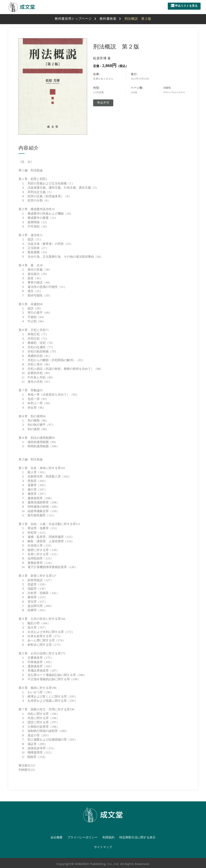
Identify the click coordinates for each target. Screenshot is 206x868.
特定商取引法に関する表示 (137, 837)
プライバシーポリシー (82, 837)
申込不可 (103, 103)
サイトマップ (103, 847)
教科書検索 (108, 19)
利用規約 (108, 837)
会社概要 (57, 837)
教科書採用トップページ (73, 19)
